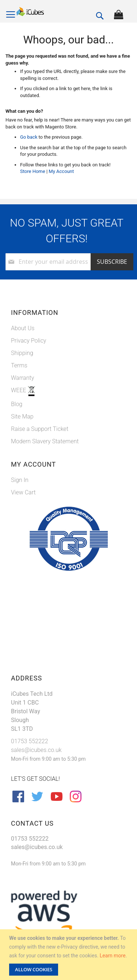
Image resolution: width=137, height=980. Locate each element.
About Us (23, 328)
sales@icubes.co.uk (36, 750)
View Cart (23, 492)
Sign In (20, 480)
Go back (29, 137)
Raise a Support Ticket (40, 429)
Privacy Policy (28, 341)
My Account (61, 171)
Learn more (113, 956)
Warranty (22, 378)
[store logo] (30, 12)
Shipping (22, 353)
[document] (69, 955)
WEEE (19, 390)
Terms (19, 365)
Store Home (33, 171)
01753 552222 (30, 741)
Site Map (22, 416)
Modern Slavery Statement (45, 441)
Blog (17, 404)
